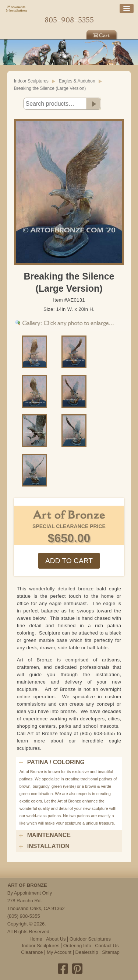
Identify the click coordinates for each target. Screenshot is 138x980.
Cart (102, 34)
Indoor (69, 34)
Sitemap (111, 952)
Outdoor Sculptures (90, 939)
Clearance (32, 952)
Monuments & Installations (17, 9)
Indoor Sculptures (31, 81)
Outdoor (36, 34)
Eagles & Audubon (77, 81)
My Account (59, 952)
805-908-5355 (69, 20)
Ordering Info (77, 946)
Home (69, 10)
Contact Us (107, 946)
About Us (56, 939)
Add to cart (69, 561)
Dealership (87, 952)
